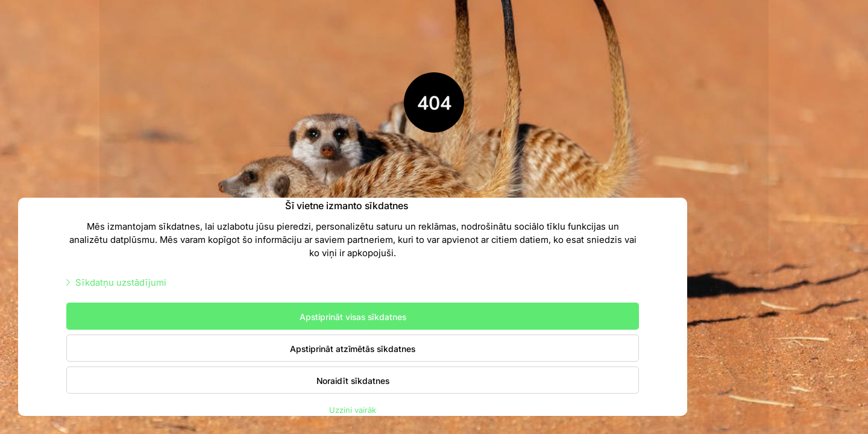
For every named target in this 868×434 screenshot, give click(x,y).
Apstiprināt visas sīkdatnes (353, 316)
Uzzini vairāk (353, 410)
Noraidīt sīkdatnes (353, 380)
